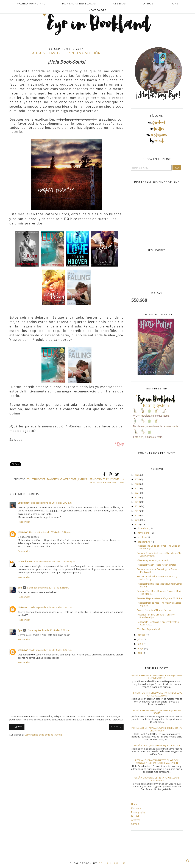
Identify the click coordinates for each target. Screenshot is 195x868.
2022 (137, 488)
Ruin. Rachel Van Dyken (110, 482)
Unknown (23, 532)
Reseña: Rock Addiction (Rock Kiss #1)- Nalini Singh (157, 578)
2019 (137, 502)
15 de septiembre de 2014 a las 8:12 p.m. (51, 650)
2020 (137, 497)
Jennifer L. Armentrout (91, 479)
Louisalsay (24, 503)
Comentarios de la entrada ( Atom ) (43, 735)
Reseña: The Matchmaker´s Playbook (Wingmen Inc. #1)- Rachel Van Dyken (157, 762)
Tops (174, 3)
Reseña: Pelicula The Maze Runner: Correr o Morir (160, 585)
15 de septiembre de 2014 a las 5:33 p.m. (51, 607)
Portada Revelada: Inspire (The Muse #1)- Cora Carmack (159, 554)
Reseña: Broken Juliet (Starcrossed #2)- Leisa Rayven (157, 779)
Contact (135, 824)
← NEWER (17, 727)
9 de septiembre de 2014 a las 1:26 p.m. (48, 588)
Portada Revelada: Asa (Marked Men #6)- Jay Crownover (157, 729)
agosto (142, 635)
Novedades (98, 10)
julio (140, 639)
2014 (137, 524)
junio (140, 644)
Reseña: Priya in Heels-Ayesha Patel (156, 565)
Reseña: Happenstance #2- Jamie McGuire (159, 598)
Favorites (53, 479)
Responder (24, 522)
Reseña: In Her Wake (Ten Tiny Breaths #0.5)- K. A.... (158, 623)
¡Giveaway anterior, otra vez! (152, 560)
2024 (137, 479)
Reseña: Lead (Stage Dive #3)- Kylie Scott (157, 745)
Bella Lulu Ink (112, 863)
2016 (137, 515)
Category (136, 808)
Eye (20, 588)
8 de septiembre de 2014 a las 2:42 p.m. (51, 503)
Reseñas (119, 3)
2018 (137, 506)
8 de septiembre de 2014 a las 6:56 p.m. (55, 562)
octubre (142, 537)
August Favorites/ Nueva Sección (154, 610)
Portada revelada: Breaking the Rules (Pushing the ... (157, 571)
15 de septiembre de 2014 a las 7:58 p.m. (49, 630)
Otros (148, 3)
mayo (141, 648)
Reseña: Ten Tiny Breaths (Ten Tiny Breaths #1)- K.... (156, 616)
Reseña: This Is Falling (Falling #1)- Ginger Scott (157, 712)
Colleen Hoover (36, 479)
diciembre (143, 528)
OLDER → (116, 727)
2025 (137, 475)
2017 (137, 511)
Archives (136, 820)
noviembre (144, 533)
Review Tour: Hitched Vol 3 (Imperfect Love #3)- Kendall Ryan (157, 694)
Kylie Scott (113, 479)
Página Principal (31, 3)
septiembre (144, 542)
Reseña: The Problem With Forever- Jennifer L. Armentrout (157, 677)
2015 (137, 520)
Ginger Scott (69, 479)
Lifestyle (136, 816)
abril (140, 653)
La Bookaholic (25, 562)
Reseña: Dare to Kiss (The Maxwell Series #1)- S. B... (159, 604)
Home (134, 804)
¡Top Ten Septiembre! (148, 629)
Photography (138, 812)
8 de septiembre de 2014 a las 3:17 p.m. (50, 532)
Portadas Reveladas (79, 3)
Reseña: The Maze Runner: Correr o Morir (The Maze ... (159, 592)
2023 (137, 484)
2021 (137, 493)
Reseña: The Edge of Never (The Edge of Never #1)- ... (158, 547)
